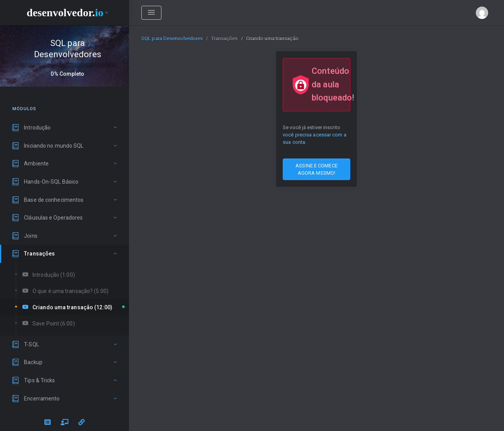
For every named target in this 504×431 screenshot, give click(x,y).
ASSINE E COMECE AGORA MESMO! (316, 169)
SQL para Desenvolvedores (172, 38)
